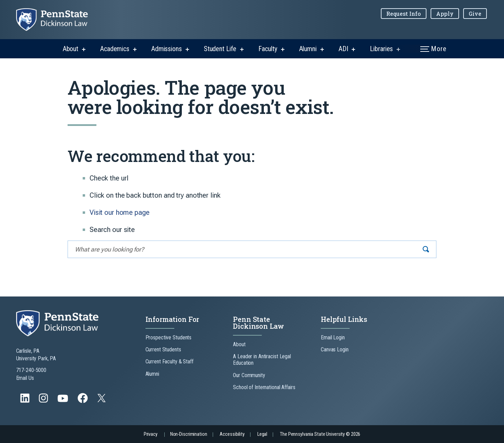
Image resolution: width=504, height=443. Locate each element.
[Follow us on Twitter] (102, 400)
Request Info (404, 14)
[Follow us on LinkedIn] (26, 401)
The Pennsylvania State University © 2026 (320, 434)
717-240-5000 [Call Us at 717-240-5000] (31, 370)
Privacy (151, 434)
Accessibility (232, 434)
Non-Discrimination (189, 434)
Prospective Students (169, 337)
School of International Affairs (264, 387)
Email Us (25, 378)
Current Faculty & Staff (169, 362)
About (71, 49)
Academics (115, 49)
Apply (445, 14)
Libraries (381, 49)
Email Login (333, 337)
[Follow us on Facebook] (83, 401)
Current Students (163, 349)
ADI (343, 49)
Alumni (308, 49)
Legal (262, 434)
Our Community (249, 375)
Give (475, 14)
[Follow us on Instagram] (44, 401)
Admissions (167, 49)
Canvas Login (335, 349)
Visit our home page (120, 212)
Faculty (268, 49)
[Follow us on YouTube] (63, 401)
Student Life (220, 49)
